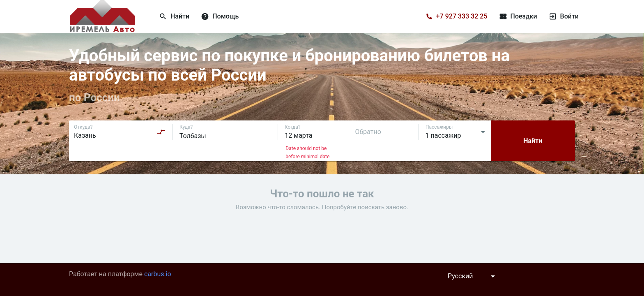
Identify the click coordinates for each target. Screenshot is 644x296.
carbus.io (158, 274)
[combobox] (120, 132)
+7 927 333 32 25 (462, 16)
